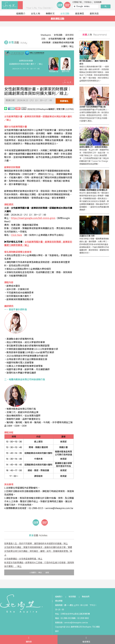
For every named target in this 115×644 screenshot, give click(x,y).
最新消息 (94, 13)
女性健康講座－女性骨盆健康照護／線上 (23, 559)
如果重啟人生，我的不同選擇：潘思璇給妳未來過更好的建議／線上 (36, 543)
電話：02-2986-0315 (64, 618)
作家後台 (88, 2)
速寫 (47, 572)
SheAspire (46, 35)
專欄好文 (50, 13)
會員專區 (80, 13)
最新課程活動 (57, 18)
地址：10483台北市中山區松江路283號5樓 (72, 614)
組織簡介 (21, 13)
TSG (94, 627)
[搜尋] (85, 6)
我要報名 (64, 101)
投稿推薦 (98, 2)
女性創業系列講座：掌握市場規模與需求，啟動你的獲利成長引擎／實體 (38, 547)
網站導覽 (59, 601)
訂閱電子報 (77, 2)
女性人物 (35, 13)
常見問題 (72, 597)
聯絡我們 (86, 597)
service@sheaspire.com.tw (76, 622)
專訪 (40, 572)
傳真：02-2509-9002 (80, 618)
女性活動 (65, 13)
